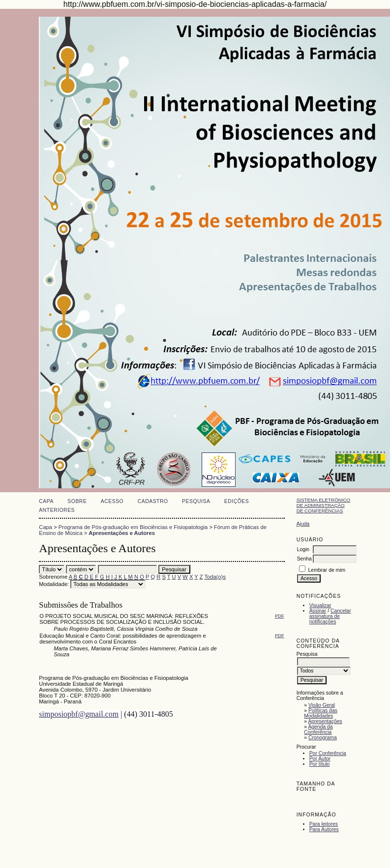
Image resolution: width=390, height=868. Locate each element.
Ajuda (303, 524)
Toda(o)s (215, 577)
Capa (46, 501)
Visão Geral (322, 705)
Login (303, 549)
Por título (320, 764)
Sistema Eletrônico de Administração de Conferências (324, 505)
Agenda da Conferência (318, 729)
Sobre (77, 501)
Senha (304, 559)
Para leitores (324, 824)
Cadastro (153, 501)
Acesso (112, 501)
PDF (280, 616)
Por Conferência (328, 753)
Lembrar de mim (327, 570)
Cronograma (323, 738)
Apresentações (325, 721)
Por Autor (320, 759)
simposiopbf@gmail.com (79, 714)
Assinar (318, 611)
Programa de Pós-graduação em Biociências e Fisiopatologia (133, 527)
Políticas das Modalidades (321, 713)
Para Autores (324, 829)
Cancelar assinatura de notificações (330, 616)
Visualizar (320, 605)
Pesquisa (196, 501)
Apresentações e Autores (122, 533)
